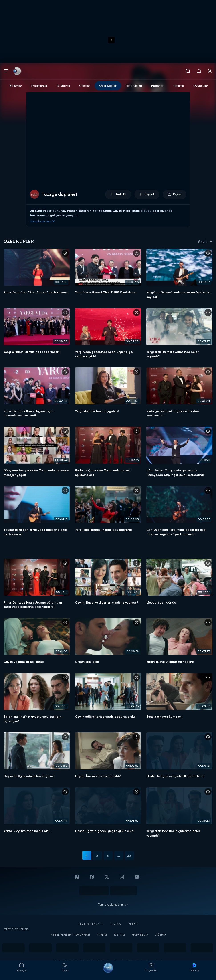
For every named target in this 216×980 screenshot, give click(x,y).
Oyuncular (201, 86)
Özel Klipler (108, 86)
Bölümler (16, 86)
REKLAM (116, 924)
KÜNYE (133, 924)
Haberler (157, 86)
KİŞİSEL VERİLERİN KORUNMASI (70, 935)
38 (129, 856)
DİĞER (159, 935)
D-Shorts (63, 86)
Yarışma (178, 86)
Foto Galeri (134, 86)
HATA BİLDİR (140, 935)
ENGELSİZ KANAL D (91, 924)
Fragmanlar (39, 86)
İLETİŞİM (119, 935)
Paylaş (175, 194)
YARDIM (102, 935)
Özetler (85, 86)
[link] (17, 71)
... (119, 856)
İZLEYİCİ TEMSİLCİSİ (16, 929)
